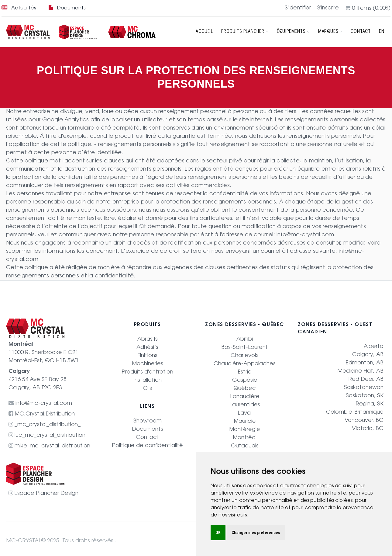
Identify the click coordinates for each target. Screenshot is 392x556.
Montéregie (245, 430)
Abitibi (245, 339)
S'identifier (298, 8)
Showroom (148, 421)
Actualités (19, 8)
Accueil (205, 32)
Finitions (148, 356)
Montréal (245, 438)
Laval (245, 413)
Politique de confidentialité (147, 446)
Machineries (147, 364)
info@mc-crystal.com (305, 235)
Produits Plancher (245, 32)
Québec (245, 389)
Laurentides (245, 405)
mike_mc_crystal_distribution (49, 446)
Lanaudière (245, 397)
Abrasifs (148, 339)
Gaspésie (245, 381)
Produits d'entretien (147, 372)
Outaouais (245, 446)
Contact (361, 32)
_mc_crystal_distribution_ (45, 425)
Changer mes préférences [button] (256, 533)
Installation (148, 381)
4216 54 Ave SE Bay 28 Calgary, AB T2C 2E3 (38, 380)
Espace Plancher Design (43, 494)
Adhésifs (147, 348)
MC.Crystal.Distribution (42, 414)
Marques (330, 32)
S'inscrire (328, 8)
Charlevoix (245, 356)
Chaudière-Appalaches (245, 364)
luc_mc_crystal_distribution (47, 436)
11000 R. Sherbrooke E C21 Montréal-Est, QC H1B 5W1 (44, 353)
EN (382, 32)
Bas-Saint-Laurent (245, 348)
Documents (67, 8)
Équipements (294, 32)
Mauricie (245, 422)
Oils (147, 389)
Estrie (245, 372)
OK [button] (218, 533)
